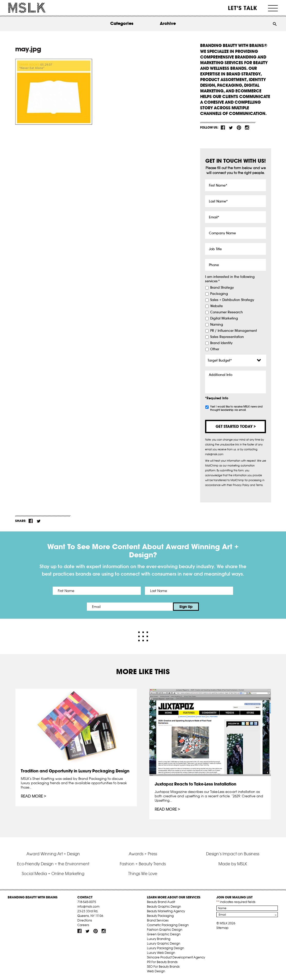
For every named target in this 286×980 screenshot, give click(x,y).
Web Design (156, 971)
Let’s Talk (243, 8)
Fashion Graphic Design (165, 930)
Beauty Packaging (160, 916)
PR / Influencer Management (234, 331)
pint (239, 128)
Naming (217, 325)
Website (216, 306)
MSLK (27, 8)
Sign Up (186, 607)
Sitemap (222, 928)
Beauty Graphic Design (164, 906)
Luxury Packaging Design (165, 948)
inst (247, 128)
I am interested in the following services (230, 279)
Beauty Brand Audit (161, 902)
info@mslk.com (88, 906)
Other (215, 349)
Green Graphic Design (164, 934)
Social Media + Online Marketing (53, 874)
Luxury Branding (159, 939)
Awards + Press (143, 854)
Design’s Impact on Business (233, 854)
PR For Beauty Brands (162, 962)
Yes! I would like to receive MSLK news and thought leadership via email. (236, 408)
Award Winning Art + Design (53, 854)
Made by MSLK (233, 864)
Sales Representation (227, 337)
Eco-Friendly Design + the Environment (53, 864)
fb (223, 128)
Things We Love (143, 874)
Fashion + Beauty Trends (143, 864)
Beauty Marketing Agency (166, 911)
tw (231, 128)
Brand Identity (221, 343)
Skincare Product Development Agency (176, 957)
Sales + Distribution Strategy (232, 300)
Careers (83, 925)
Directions (85, 920)
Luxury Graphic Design (164, 943)
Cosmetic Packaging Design (168, 925)
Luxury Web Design (161, 953)
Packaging (219, 294)
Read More (32, 796)
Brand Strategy (222, 288)
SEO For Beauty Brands (163, 967)
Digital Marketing (224, 318)
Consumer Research (227, 312)
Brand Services (158, 920)
